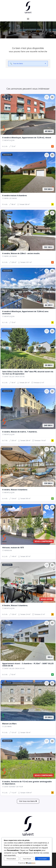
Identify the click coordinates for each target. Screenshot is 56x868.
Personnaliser (11, 859)
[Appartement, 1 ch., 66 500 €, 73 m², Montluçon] (28, 297)
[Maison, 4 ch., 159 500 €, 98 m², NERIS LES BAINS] (28, 180)
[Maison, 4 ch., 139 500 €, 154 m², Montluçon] (28, 474)
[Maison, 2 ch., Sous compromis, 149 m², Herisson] (28, 532)
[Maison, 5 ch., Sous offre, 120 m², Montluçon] (28, 590)
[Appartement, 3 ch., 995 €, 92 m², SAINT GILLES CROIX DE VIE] (28, 649)
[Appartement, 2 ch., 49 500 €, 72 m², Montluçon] (28, 122)
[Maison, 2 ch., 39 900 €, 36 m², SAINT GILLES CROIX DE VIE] (28, 357)
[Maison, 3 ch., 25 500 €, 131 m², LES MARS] (28, 708)
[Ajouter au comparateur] (52, 97)
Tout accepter (42, 859)
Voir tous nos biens (27, 801)
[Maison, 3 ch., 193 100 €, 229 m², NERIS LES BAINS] (28, 237)
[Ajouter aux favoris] (47, 97)
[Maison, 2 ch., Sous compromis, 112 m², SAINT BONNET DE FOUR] (28, 767)
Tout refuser (27, 859)
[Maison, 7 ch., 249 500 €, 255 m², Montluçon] (28, 416)
